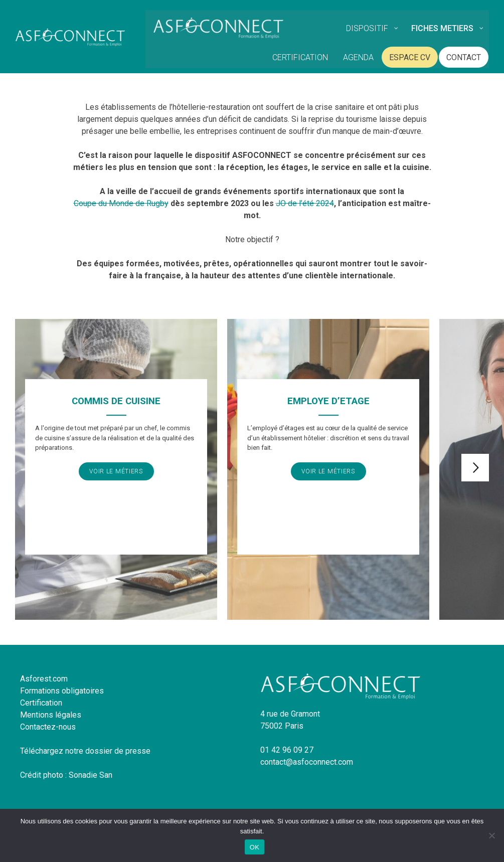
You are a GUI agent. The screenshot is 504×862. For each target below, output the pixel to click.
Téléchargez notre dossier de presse (85, 751)
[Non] (491, 835)
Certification (41, 703)
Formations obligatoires (62, 691)
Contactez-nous (48, 727)
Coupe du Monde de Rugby (121, 203)
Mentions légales (51, 715)
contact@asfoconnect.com (307, 762)
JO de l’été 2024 (305, 203)
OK (255, 847)
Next (475, 468)
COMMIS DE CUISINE (116, 401)
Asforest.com (44, 679)
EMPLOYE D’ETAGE (328, 401)
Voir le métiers (116, 471)
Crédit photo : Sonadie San (66, 775)
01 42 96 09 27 (287, 750)
